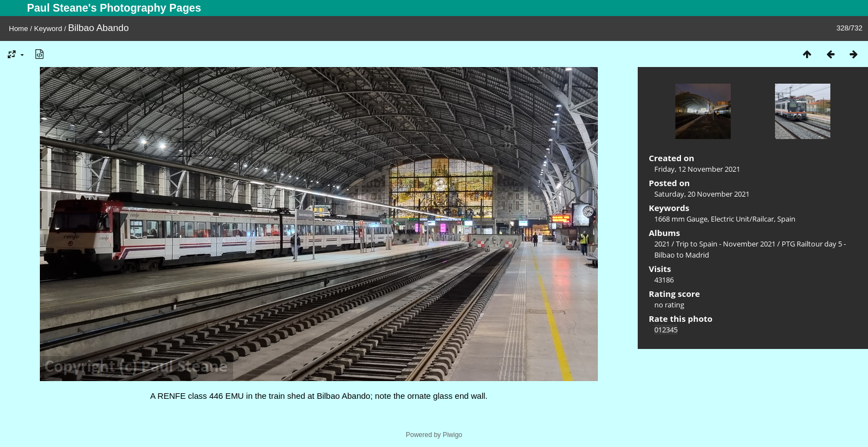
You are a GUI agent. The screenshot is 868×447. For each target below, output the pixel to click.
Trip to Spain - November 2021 (726, 244)
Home (19, 29)
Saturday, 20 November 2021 (702, 194)
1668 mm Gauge (681, 219)
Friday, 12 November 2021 (697, 169)
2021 (662, 244)
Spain (786, 219)
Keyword (48, 29)
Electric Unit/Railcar (742, 219)
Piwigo (453, 435)
